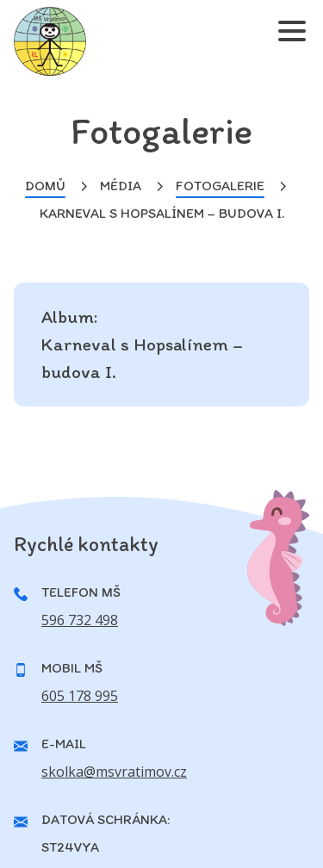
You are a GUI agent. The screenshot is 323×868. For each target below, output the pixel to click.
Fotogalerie (220, 186)
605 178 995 (80, 696)
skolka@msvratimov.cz (114, 772)
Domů (45, 186)
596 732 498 (80, 620)
